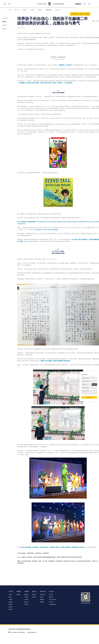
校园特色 (34, 597)
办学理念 (11, 600)
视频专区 (11, 609)
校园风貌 (11, 602)
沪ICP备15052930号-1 (32, 632)
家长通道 (78, 4)
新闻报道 (5, 29)
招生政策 (51, 595)
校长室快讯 (5, 18)
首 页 (10, 10)
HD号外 (4, 22)
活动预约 (82, 14)
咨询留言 (87, 14)
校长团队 (18, 595)
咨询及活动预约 (52, 604)
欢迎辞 (10, 597)
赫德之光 (26, 602)
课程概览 (26, 595)
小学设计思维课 (49, 124)
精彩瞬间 (5, 25)
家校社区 (34, 595)
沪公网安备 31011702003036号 (18, 632)
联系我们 (11, 604)
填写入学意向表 (75, 14)
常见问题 (51, 602)
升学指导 (26, 604)
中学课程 (26, 600)
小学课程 (26, 597)
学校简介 (11, 595)
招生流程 (51, 597)
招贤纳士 (11, 607)
